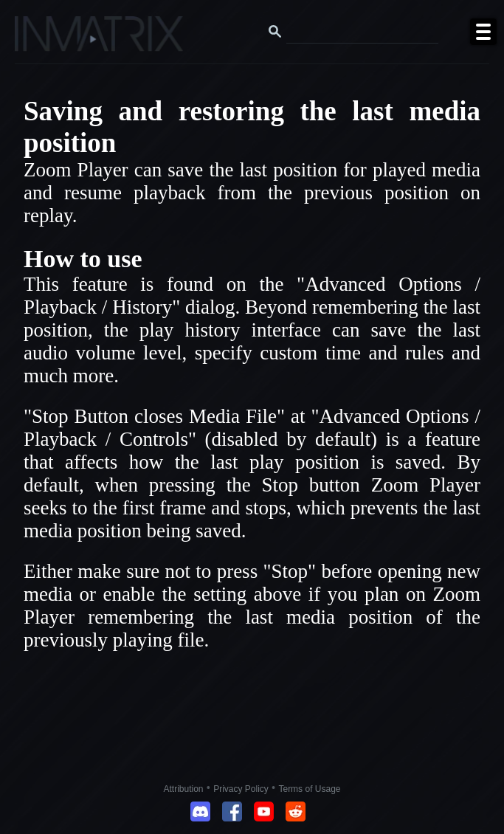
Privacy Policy (241, 789)
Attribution (184, 789)
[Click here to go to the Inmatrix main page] (41, 39)
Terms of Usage (309, 789)
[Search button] (275, 32)
